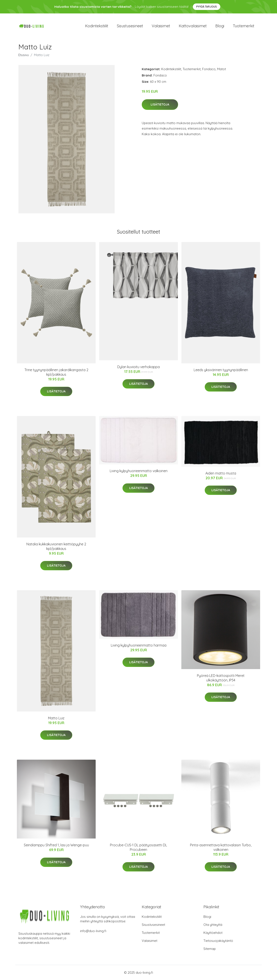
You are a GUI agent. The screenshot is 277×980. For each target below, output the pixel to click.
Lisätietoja (160, 104)
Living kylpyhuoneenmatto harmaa (139, 645)
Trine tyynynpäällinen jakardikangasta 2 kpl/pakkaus (56, 372)
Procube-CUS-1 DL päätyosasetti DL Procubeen (138, 847)
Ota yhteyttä (213, 925)
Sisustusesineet (130, 26)
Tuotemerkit (244, 26)
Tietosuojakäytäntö (218, 941)
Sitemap (210, 949)
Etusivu (24, 55)
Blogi (220, 26)
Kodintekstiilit (97, 26)
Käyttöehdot (213, 933)
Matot (221, 69)
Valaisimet (161, 26)
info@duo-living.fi (93, 931)
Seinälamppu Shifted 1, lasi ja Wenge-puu (56, 845)
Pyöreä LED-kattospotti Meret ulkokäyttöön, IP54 (221, 678)
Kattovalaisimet (193, 26)
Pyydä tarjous (207, 7)
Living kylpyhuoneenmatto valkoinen (139, 471)
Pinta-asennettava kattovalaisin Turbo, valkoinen (221, 847)
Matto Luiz (56, 718)
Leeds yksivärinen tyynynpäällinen (221, 370)
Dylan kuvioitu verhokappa (138, 367)
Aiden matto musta (221, 473)
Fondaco (209, 69)
